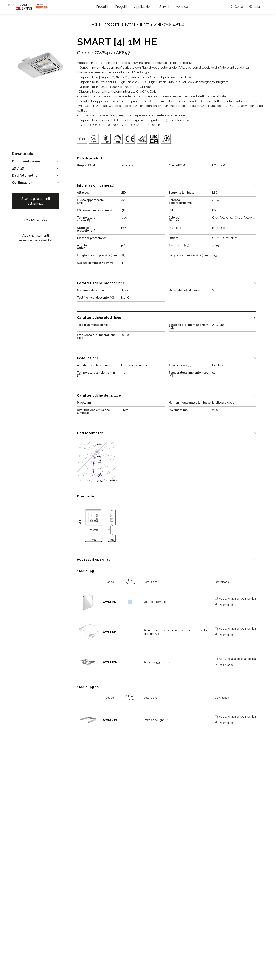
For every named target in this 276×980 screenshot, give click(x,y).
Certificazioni (23, 183)
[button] (102, 7)
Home (96, 25)
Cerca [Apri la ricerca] (237, 7)
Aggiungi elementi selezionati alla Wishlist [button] (35, 238)
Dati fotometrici (25, 176)
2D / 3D (18, 169)
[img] (82, 139)
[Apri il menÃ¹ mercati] (255, 7)
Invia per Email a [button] (35, 219)
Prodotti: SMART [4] (120, 25)
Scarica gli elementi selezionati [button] (36, 201)
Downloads (226, 605)
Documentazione (26, 161)
